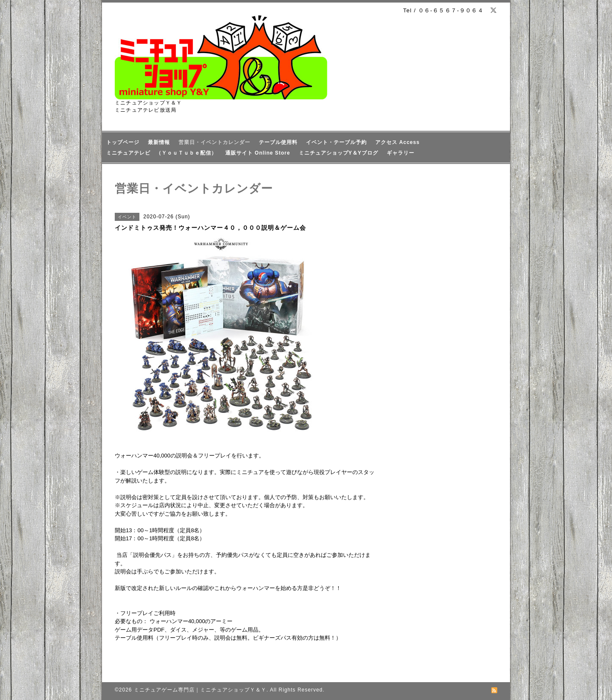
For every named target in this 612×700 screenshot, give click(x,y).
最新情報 (159, 142)
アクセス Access (397, 142)
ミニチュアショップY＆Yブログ (339, 153)
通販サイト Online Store (258, 153)
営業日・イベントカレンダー (214, 142)
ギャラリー (401, 153)
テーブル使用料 (278, 142)
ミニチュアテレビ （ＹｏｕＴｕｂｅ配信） (161, 153)
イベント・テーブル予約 (336, 142)
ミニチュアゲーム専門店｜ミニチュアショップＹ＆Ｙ (200, 690)
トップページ (123, 142)
